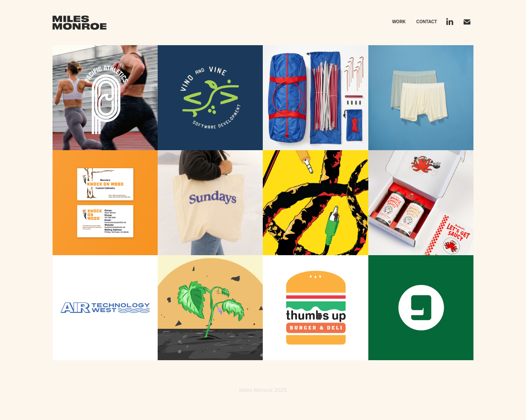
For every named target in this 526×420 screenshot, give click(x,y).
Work (399, 22)
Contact (426, 22)
